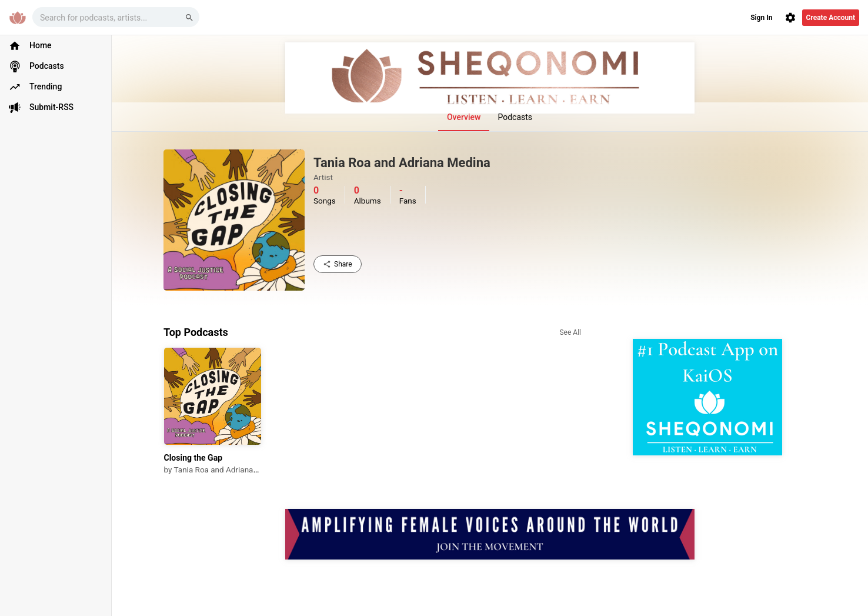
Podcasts (515, 117)
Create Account (831, 18)
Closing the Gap (193, 458)
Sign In (761, 18)
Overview (464, 117)
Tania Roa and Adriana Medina (227, 470)
